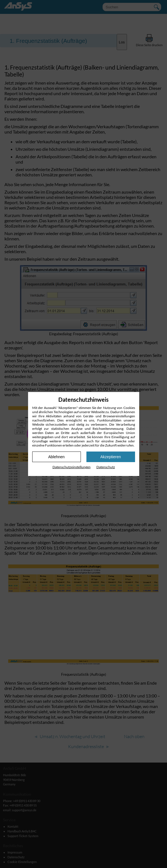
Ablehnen (56, 457)
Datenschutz (106, 467)
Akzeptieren (111, 457)
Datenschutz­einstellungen (72, 467)
